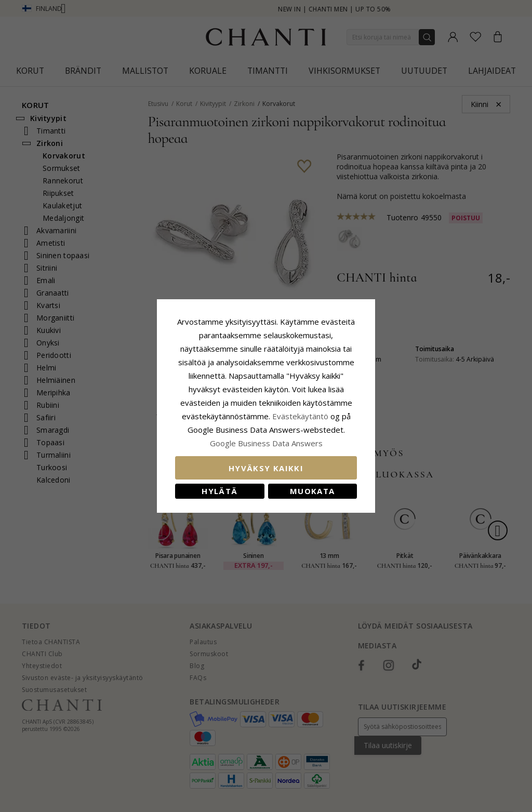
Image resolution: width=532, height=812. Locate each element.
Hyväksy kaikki (266, 468)
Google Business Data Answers (266, 443)
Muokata (312, 491)
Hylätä (220, 491)
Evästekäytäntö (300, 416)
